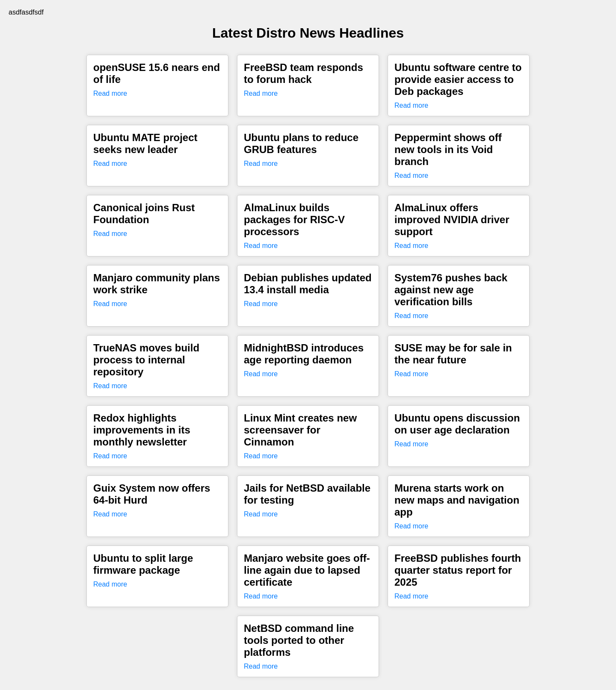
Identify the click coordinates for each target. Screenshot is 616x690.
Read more (110, 93)
